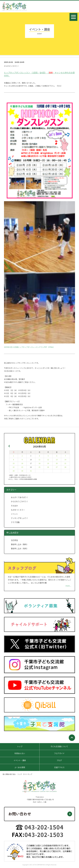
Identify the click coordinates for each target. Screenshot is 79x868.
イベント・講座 (20, 760)
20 (57, 463)
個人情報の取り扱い (9, 774)
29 (14, 471)
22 (14, 467)
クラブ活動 (15, 522)
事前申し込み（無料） (20, 544)
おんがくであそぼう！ (20, 497)
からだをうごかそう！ (20, 501)
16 (22, 463)
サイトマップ (28, 774)
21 (65, 463)
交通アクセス (59, 767)
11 (39, 460)
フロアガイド (59, 753)
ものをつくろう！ (18, 510)
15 (14, 463)
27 (57, 467)
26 (48, 467)
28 (65, 467)
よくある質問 (20, 767)
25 (39, 467)
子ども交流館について (59, 746)
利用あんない (20, 753)
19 (48, 463)
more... (68, 586)
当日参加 (14, 540)
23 (22, 467)
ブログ (59, 760)
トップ (20, 746)
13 (57, 460)
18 (39, 463)
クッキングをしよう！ (20, 518)
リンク (20, 774)
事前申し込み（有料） (20, 548)
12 (48, 460)
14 (65, 460)
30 (22, 471)
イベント (14, 514)
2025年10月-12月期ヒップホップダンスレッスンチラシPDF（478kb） (29, 347)
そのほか (14, 506)
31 (31, 471)
